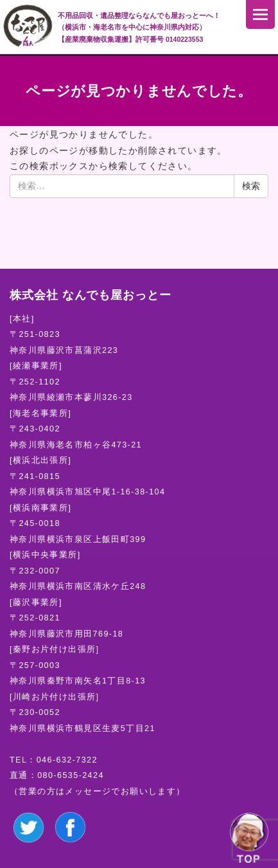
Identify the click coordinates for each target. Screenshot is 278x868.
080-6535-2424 (71, 775)
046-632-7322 (67, 760)
